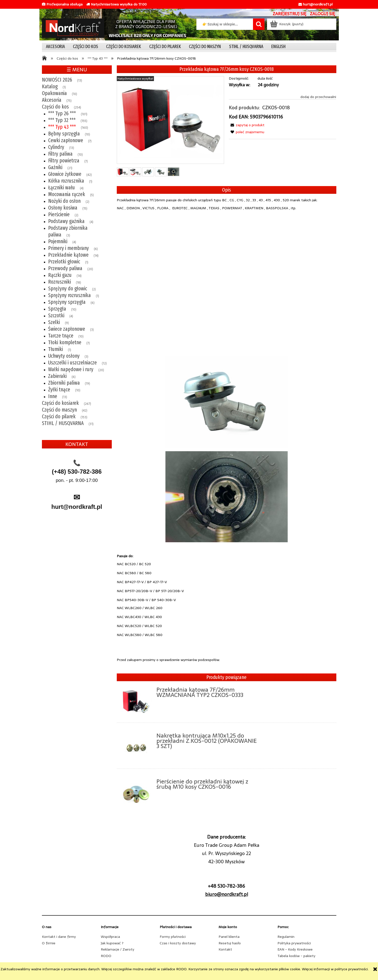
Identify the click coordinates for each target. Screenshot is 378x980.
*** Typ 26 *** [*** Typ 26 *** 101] (62, 113)
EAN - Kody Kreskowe (295, 949)
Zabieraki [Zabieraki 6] (57, 376)
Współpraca (110, 937)
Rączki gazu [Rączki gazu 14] (60, 275)
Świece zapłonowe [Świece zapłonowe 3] (67, 329)
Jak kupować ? (112, 943)
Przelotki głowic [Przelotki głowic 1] (64, 262)
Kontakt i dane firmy (59, 937)
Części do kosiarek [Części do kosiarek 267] (60, 403)
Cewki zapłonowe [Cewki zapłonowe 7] (66, 140)
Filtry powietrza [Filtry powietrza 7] (64, 161)
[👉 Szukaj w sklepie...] (259, 24)
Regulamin (286, 937)
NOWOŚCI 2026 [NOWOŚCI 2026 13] (57, 80)
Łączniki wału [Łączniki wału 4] (62, 188)
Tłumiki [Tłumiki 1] (56, 349)
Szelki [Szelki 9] (54, 322)
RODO (106, 956)
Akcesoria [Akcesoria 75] (52, 100)
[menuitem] (55, 47)
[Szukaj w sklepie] (226, 24)
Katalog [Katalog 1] (50, 87)
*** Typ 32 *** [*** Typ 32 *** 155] (62, 120)
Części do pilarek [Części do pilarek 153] (59, 417)
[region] (77, 568)
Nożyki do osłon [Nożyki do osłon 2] (64, 201)
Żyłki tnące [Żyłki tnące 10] (59, 390)
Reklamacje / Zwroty (118, 949)
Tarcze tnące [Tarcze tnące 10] (61, 336)
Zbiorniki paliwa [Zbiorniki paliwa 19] (64, 383)
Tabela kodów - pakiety (296, 956)
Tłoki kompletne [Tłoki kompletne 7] (65, 342)
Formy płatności (173, 937)
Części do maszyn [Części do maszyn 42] (59, 410)
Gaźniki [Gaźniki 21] (55, 167)
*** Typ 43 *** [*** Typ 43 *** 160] (62, 127)
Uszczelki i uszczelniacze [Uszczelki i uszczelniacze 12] (72, 363)
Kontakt (225, 949)
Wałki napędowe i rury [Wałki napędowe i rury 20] (71, 369)
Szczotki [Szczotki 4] (56, 316)
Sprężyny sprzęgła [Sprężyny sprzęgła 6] (67, 302)
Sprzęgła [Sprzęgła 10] (57, 309)
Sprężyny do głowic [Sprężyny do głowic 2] (68, 289)
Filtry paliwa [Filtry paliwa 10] (60, 154)
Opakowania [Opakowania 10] (54, 93)
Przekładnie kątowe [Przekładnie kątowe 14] (68, 255)
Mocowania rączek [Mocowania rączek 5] (67, 194)
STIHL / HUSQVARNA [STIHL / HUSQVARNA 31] (63, 423)
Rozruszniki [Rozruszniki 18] (60, 282)
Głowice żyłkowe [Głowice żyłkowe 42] (65, 174)
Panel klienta (229, 937)
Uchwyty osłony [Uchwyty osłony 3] (64, 356)
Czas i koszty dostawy (178, 943)
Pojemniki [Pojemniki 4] (58, 241)
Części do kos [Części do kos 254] (55, 107)
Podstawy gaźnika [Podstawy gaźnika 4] (66, 221)
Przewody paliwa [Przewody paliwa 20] (65, 268)
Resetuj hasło (230, 943)
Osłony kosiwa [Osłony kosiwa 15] (63, 208)
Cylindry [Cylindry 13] (56, 147)
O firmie (49, 943)
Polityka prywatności (294, 943)
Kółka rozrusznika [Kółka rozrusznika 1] (66, 181)
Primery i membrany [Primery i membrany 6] (68, 248)
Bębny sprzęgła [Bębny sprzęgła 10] (64, 134)
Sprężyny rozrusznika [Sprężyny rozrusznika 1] (69, 295)
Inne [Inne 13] (53, 396)
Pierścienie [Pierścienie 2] (59, 215)
